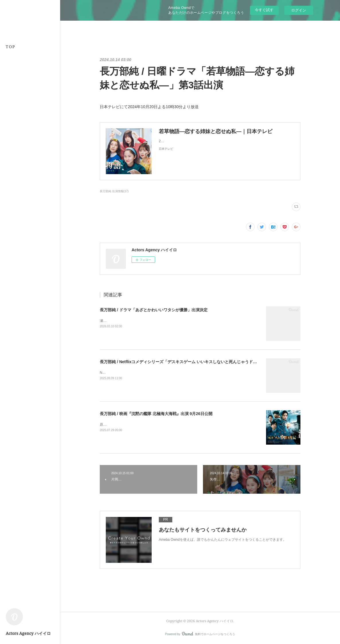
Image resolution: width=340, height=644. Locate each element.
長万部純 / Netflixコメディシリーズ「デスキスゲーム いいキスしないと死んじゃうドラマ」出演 (186, 362)
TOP (10, 47)
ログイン (299, 10)
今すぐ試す (264, 10)
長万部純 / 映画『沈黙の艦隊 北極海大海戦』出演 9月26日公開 (156, 414)
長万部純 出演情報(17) (114, 191)
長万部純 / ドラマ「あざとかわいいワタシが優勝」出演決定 (154, 310)
